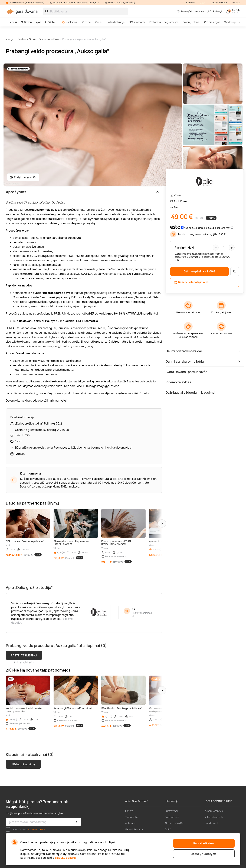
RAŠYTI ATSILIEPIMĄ (24, 655)
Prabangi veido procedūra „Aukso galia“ (84, 39)
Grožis (32, 39)
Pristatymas (172, 811)
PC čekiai (86, 22)
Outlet (99, 22)
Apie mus (130, 823)
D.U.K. (203, 3)
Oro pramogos (212, 22)
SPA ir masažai (137, 22)
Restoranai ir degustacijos (164, 22)
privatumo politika (36, 829)
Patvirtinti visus (204, 843)
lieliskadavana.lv (214, 817)
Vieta (50, 22)
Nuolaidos (69, 22)
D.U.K (168, 829)
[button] (162, 523)
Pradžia (22, 39)
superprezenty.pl (214, 811)
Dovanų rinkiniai (191, 22)
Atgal (11, 39)
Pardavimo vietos (219, 3)
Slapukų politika (65, 858)
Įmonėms (190, 3)
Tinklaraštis (132, 817)
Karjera (129, 811)
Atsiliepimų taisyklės (24, 662)
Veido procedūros (49, 39)
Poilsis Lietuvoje (116, 22)
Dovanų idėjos (31, 22)
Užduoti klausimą (23, 764)
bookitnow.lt (212, 823)
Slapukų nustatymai (204, 854)
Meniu (11, 22)
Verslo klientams (134, 829)
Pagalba (236, 3)
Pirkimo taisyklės (174, 823)
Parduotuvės (172, 817)
